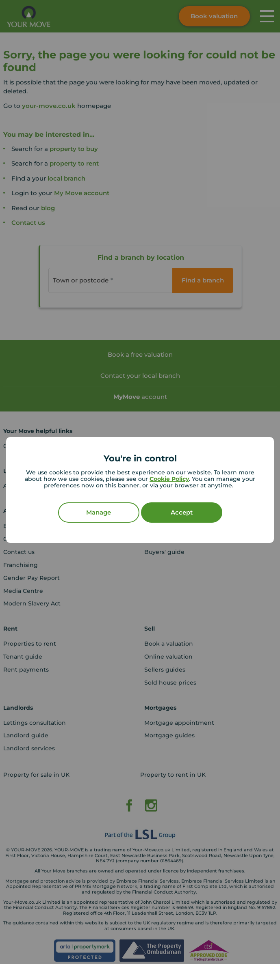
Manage (99, 512)
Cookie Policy (169, 479)
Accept (182, 512)
